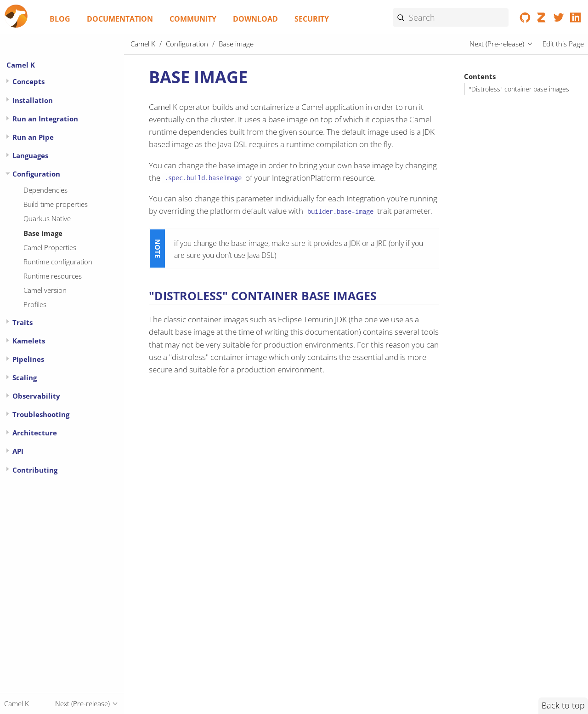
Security (312, 19)
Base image (43, 233)
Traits (23, 322)
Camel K (21, 65)
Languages (30, 155)
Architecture (35, 433)
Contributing (35, 470)
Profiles (35, 304)
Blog (60, 19)
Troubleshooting (41, 414)
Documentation (120, 19)
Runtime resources (53, 276)
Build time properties (56, 204)
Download (255, 19)
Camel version (45, 290)
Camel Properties (50, 247)
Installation (33, 100)
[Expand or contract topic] (8, 81)
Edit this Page (563, 44)
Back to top (563, 705)
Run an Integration (45, 119)
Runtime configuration (58, 262)
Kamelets (29, 341)
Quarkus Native (47, 218)
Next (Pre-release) (497, 44)
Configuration (36, 174)
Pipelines (28, 359)
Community (193, 19)
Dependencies (45, 190)
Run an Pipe (33, 137)
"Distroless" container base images (519, 89)
